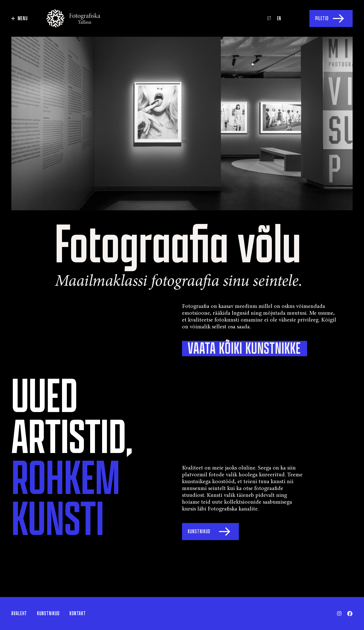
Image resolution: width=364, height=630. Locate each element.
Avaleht (19, 613)
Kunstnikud (48, 613)
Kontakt (78, 613)
